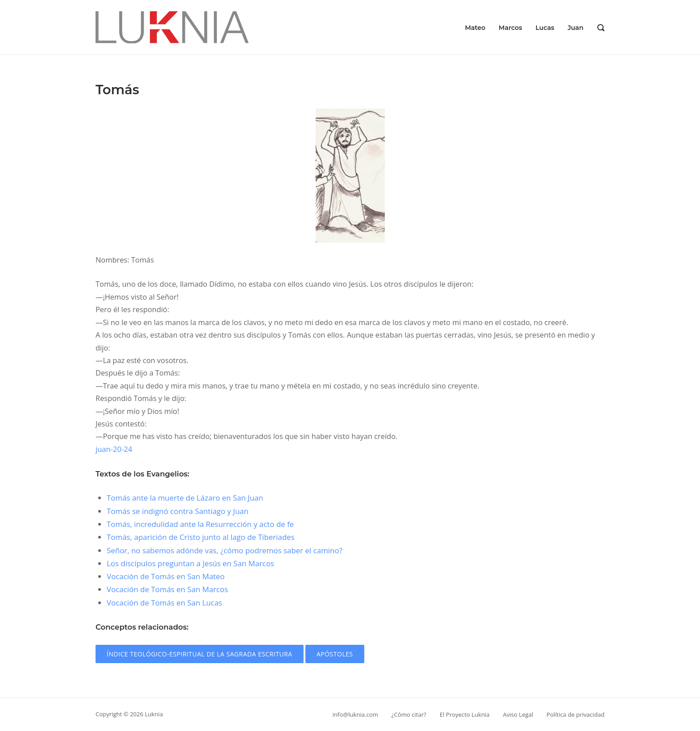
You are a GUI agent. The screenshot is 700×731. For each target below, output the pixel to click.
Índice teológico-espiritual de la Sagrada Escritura (200, 654)
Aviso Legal (518, 714)
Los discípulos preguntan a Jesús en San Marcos (190, 563)
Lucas (545, 28)
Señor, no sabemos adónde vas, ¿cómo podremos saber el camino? (225, 550)
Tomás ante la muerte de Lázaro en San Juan (185, 498)
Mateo (475, 28)
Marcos (510, 28)
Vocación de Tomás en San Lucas (165, 603)
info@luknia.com (355, 714)
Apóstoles (335, 654)
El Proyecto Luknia (465, 714)
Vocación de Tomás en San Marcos (167, 589)
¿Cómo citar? (409, 714)
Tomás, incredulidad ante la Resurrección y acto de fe (200, 524)
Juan (576, 28)
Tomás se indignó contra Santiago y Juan (178, 511)
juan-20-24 (114, 449)
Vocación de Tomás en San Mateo (166, 576)
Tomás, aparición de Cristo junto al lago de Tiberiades (201, 537)
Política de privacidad (575, 714)
